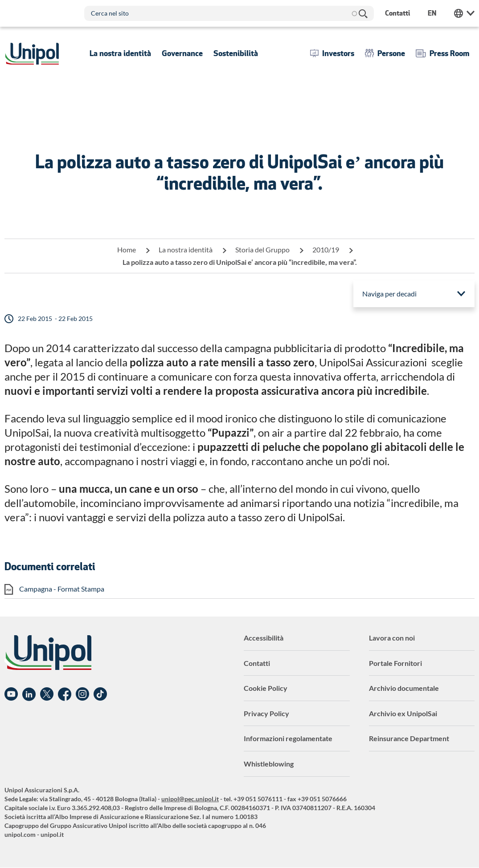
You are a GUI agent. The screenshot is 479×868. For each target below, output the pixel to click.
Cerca (363, 13)
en (432, 13)
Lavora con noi (392, 638)
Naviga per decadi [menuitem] (389, 294)
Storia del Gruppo (262, 249)
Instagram (82, 694)
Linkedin (29, 694)
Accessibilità (264, 638)
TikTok (100, 694)
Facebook (65, 694)
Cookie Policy (266, 688)
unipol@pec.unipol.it (190, 799)
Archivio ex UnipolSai (403, 713)
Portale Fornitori (395, 663)
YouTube (11, 694)
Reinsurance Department (409, 738)
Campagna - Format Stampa (62, 589)
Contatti (257, 663)
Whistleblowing (269, 764)
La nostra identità (186, 249)
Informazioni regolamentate (288, 738)
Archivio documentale (404, 688)
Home (127, 249)
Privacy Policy (266, 713)
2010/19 (326, 249)
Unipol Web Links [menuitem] (464, 13)
